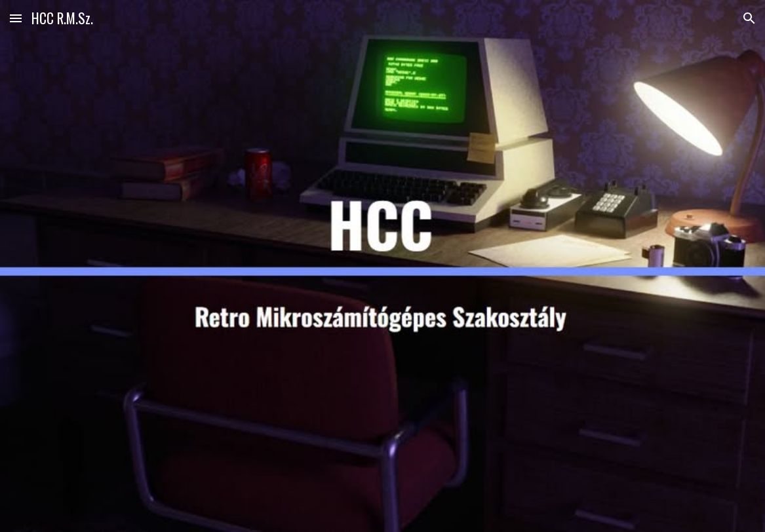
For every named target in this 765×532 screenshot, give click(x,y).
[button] (16, 18)
